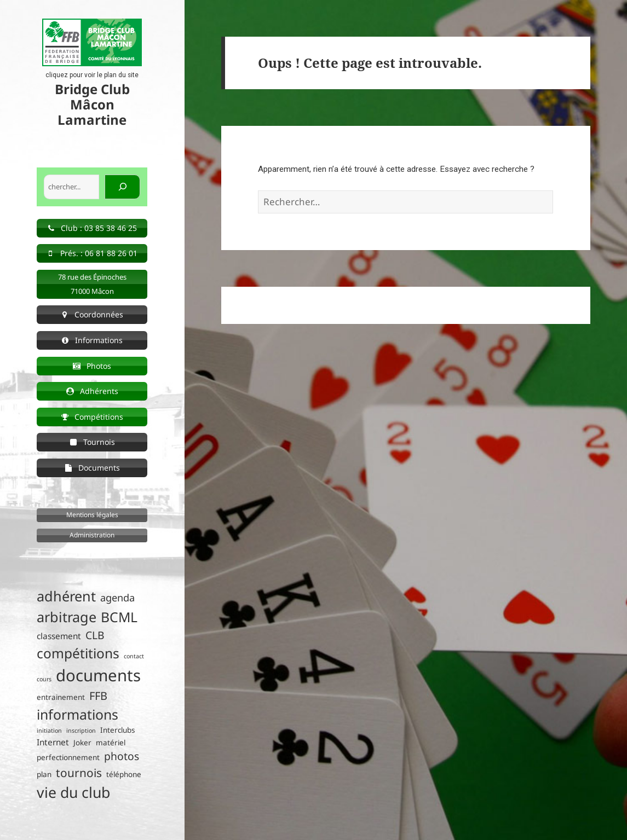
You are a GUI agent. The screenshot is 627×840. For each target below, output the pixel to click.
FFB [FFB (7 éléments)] (98, 696)
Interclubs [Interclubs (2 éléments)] (117, 730)
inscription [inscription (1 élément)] (81, 731)
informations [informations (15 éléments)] (77, 714)
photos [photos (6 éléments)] (122, 756)
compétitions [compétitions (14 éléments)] (78, 653)
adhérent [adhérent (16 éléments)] (66, 596)
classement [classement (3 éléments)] (59, 636)
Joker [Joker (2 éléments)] (82, 743)
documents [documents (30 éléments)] (98, 675)
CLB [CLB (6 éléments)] (95, 635)
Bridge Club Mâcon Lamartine (92, 104)
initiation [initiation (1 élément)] (49, 731)
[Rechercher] (122, 187)
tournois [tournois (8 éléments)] (79, 773)
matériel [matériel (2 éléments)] (111, 743)
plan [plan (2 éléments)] (44, 774)
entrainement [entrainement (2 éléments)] (61, 697)
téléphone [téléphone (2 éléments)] (124, 774)
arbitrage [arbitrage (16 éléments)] (67, 617)
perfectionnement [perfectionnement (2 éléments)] (68, 757)
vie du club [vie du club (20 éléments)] (73, 792)
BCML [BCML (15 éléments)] (119, 617)
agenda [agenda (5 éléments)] (117, 598)
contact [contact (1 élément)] (134, 656)
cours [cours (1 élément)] (44, 679)
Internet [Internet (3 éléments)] (53, 742)
